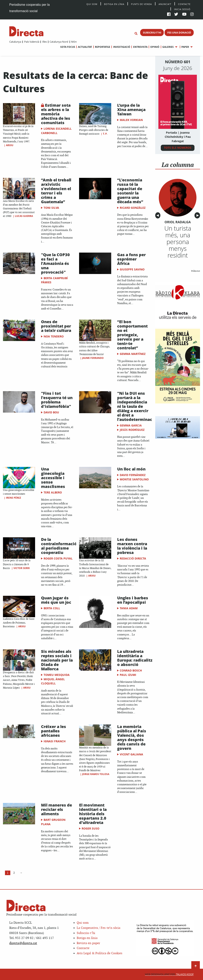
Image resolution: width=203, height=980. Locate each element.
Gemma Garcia (131, 425)
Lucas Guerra (24, 216)
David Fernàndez (133, 475)
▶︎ (198, 215)
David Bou (51, 412)
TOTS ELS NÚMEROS (178, 148)
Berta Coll (52, 608)
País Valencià (32, 42)
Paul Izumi (128, 675)
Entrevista (140, 47)
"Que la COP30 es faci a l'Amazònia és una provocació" (55, 263)
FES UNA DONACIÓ (179, 33)
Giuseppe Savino (132, 269)
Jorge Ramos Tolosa (96, 774)
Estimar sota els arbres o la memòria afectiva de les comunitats (56, 114)
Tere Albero (53, 492)
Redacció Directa (133, 558)
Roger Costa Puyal (58, 558)
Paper (185, 47)
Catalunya (15, 42)
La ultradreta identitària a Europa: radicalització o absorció (139, 658)
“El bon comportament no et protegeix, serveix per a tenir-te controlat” (132, 335)
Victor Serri (22, 568)
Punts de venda (141, 4)
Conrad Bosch (131, 670)
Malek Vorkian (131, 120)
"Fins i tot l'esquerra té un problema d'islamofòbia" (57, 400)
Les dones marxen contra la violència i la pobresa (132, 546)
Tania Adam (129, 608)
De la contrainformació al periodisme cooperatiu (59, 546)
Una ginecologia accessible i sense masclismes (53, 478)
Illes (45, 42)
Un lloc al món (131, 469)
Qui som (83, 923)
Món (74, 42)
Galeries (168, 47)
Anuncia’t (165, 4)
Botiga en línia (114, 4)
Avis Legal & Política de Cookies (100, 953)
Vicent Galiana (131, 754)
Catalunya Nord (59, 42)
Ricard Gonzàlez (133, 208)
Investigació (122, 47)
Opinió (155, 47)
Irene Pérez (13, 498)
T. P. (105, 134)
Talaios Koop (169, 974)
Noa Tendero (54, 336)
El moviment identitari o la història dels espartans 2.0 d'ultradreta (93, 814)
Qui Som (92, 4)
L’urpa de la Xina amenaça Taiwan (131, 110)
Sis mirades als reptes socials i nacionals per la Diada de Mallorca (57, 660)
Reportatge (103, 47)
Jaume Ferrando (93, 358)
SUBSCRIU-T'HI (152, 33)
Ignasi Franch (55, 741)
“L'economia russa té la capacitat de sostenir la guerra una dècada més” (130, 191)
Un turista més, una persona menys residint (178, 242)
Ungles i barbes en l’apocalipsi (133, 600)
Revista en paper (88, 943)
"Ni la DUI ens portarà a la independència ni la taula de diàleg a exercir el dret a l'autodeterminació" (138, 406)
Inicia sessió (182, 9)
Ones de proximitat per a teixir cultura (56, 326)
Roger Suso (90, 828)
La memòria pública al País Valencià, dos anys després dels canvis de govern (132, 737)
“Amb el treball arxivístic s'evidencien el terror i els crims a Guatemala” (56, 191)
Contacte (184, 4)
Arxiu (10, 145)
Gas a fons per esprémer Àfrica (131, 259)
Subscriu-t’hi (86, 933)
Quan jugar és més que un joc (56, 600)
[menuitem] (15, 42)
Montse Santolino (134, 479)
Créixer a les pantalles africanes (54, 731)
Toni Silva (51, 208)
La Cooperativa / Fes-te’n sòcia (99, 928)
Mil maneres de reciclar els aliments (56, 809)
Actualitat (85, 47)
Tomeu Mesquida (57, 675)
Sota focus (68, 47)
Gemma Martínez (133, 354)
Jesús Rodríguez (132, 430)
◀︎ (158, 215)
